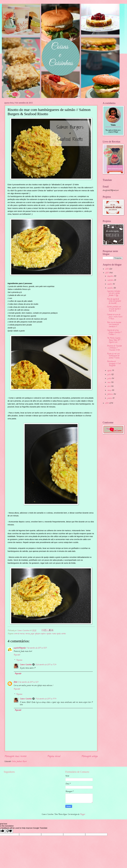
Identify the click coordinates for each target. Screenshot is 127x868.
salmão (64, 634)
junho (110, 379)
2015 (107, 273)
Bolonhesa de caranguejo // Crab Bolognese (114, 364)
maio (109, 383)
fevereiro (110, 394)
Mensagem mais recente (15, 756)
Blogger (83, 814)
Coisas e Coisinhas (26, 665)
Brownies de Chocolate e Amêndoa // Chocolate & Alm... (114, 348)
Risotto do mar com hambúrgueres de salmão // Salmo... (114, 356)
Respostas (19, 660)
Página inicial (54, 756)
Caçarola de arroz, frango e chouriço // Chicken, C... (114, 332)
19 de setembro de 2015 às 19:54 (46, 699)
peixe (32, 634)
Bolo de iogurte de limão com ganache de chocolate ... (114, 301)
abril (109, 387)
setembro (110, 288)
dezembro (111, 276)
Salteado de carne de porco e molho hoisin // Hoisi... (115, 317)
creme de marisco (19, 634)
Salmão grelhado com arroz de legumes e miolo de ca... (114, 309)
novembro (111, 280)
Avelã (15, 682)
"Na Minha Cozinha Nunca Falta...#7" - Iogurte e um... (114, 340)
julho (109, 375)
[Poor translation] (9, 831)
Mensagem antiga (90, 756)
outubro (110, 284)
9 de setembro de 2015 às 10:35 (37, 648)
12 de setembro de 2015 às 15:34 (46, 665)
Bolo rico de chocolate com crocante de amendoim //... (114, 325)
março (110, 391)
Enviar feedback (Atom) (19, 762)
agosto (110, 371)
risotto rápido (56, 634)
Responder (17, 655)
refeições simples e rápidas (43, 634)
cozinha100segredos (20, 648)
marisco (28, 634)
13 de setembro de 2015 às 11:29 (28, 682)
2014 (107, 403)
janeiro (110, 398)
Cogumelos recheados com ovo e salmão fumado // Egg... (114, 293)
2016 (107, 269)
